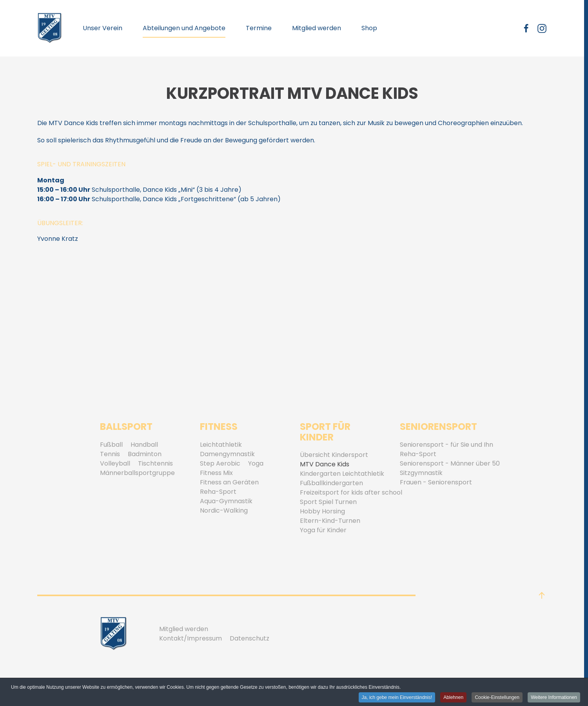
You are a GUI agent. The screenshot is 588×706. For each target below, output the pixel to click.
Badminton (145, 454)
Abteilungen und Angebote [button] (184, 28)
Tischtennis (155, 463)
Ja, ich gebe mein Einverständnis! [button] (397, 698)
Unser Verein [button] (103, 28)
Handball (144, 445)
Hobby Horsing (322, 511)
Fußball (111, 445)
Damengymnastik (227, 454)
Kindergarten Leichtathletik (342, 474)
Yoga (256, 463)
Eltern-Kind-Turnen (330, 521)
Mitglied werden (317, 28)
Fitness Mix (216, 473)
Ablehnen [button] (453, 698)
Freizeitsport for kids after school (351, 492)
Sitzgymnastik (421, 473)
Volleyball (115, 463)
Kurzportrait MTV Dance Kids (292, 93)
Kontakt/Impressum (191, 638)
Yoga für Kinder (323, 530)
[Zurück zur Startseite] (50, 28)
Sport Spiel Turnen (328, 502)
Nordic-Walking (224, 510)
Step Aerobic (220, 463)
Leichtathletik (221, 445)
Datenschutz (250, 638)
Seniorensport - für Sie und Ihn (446, 445)
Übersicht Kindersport (334, 455)
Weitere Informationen (554, 698)
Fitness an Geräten (229, 482)
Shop (369, 28)
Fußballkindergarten (331, 483)
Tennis (110, 454)
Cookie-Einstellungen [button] (497, 698)
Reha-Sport (218, 492)
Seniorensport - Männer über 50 (450, 463)
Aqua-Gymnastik (226, 501)
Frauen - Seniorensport (436, 482)
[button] (542, 595)
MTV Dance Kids (325, 464)
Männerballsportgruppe (137, 473)
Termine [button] (259, 28)
